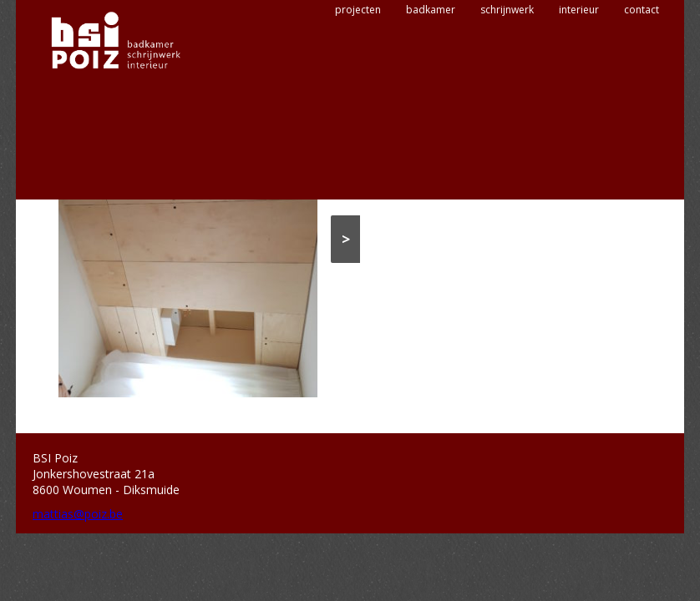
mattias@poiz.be (78, 514)
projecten (358, 65)
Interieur (425, 188)
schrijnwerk (507, 65)
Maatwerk (507, 188)
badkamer (431, 65)
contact (642, 65)
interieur (579, 65)
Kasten (464, 188)
